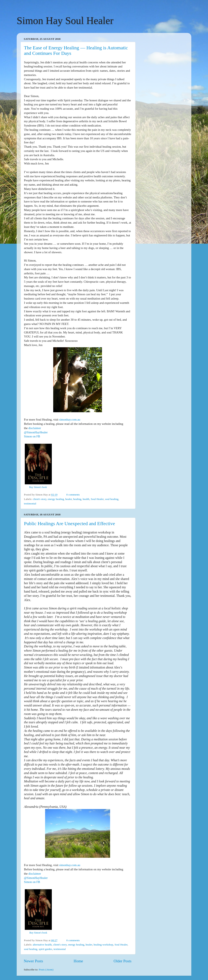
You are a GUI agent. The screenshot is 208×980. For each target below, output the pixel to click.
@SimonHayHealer (36, 432)
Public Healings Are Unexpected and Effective (69, 524)
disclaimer (35, 428)
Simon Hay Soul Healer (65, 21)
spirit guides (45, 949)
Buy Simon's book (38, 487)
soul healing (112, 499)
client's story (40, 499)
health (86, 499)
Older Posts (122, 961)
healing (77, 499)
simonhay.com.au (70, 420)
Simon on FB (32, 436)
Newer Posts (33, 961)
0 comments (73, 495)
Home (78, 961)
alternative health (42, 945)
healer (68, 499)
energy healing (56, 499)
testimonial (30, 504)
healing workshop (103, 945)
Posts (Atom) (46, 970)
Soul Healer (97, 499)
